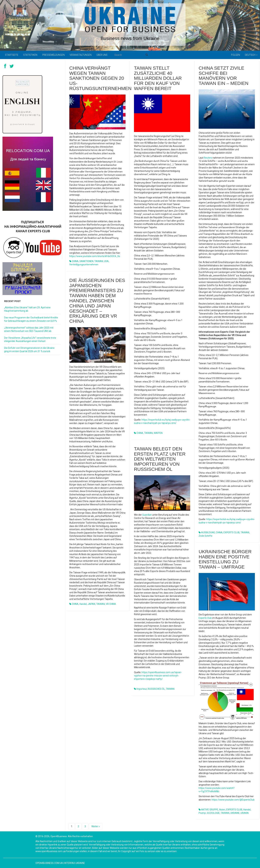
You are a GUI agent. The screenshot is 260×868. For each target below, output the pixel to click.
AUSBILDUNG (208, 533)
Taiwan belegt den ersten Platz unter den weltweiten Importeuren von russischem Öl (160, 459)
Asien (222, 810)
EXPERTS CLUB (232, 533)
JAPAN (91, 604)
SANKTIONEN (86, 261)
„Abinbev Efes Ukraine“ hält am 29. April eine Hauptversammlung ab (27, 309)
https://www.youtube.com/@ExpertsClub (233, 800)
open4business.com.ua (49, 863)
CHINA (75, 261)
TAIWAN (99, 261)
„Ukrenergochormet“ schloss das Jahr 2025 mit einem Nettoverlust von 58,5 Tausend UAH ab (29, 329)
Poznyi (202, 813)
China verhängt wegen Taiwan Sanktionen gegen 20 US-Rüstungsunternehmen (100, 78)
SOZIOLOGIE (213, 813)
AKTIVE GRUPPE (210, 810)
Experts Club (205, 618)
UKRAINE (235, 813)
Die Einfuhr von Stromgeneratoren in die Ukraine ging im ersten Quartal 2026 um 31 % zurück (29, 350)
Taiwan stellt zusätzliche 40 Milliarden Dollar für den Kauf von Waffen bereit (158, 78)
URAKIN (245, 813)
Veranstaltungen (81, 55)
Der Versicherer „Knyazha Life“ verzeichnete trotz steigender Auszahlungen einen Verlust (30, 339)
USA (106, 261)
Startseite (12, 55)
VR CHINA (111, 604)
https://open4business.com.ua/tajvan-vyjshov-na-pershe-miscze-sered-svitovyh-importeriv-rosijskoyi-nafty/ (158, 676)
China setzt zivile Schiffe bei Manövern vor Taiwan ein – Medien (224, 76)
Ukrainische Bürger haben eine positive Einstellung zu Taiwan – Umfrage (225, 559)
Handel (83, 604)
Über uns (102, 55)
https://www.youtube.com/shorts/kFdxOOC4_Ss (95, 256)
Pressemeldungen (53, 55)
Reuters (208, 158)
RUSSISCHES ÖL (156, 689)
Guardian (147, 515)
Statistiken (30, 55)
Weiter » (96, 826)
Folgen (236, 55)
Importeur (142, 689)
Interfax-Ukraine (75, 863)
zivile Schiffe (206, 536)
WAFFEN (158, 433)
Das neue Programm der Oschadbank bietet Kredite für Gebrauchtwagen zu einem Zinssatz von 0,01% (31, 319)
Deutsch (251, 55)
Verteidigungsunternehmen (84, 265)
